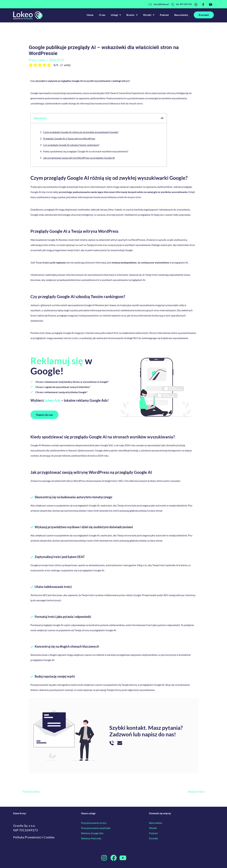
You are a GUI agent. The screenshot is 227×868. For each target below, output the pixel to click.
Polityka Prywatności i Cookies (34, 837)
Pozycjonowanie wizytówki (96, 828)
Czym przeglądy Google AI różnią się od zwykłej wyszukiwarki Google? (81, 132)
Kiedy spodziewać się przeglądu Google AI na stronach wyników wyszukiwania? (86, 151)
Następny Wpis (197, 792)
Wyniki (149, 15)
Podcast (164, 15)
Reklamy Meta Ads (91, 838)
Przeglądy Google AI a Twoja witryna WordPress (69, 138)
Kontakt (154, 838)
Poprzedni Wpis (30, 792)
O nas (102, 15)
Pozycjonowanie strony (94, 823)
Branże (132, 15)
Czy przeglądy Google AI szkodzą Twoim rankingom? (71, 145)
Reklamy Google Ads (92, 833)
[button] (162, 118)
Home (90, 15)
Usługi (116, 15)
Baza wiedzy (181, 15)
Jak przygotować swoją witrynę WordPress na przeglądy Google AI (79, 158)
